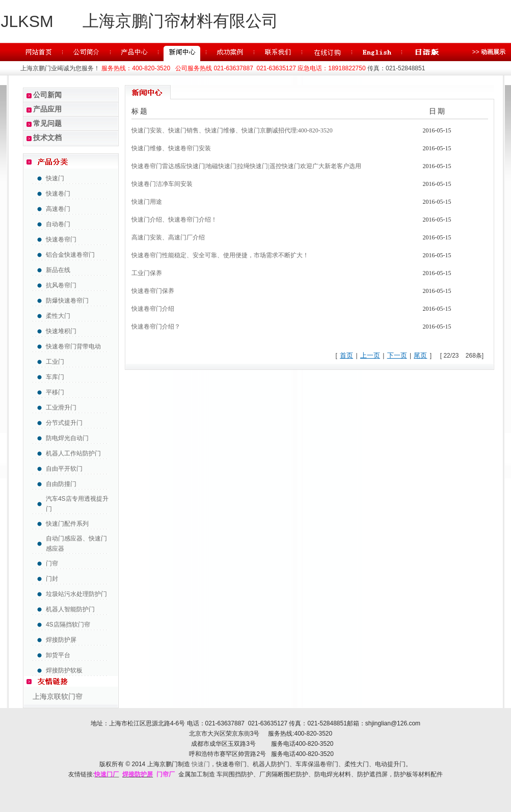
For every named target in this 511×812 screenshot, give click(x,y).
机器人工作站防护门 (73, 453)
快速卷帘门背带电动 (73, 346)
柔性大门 (58, 316)
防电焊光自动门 (67, 438)
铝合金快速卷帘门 (70, 255)
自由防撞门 (61, 484)
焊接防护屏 (61, 640)
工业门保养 (147, 273)
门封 (52, 579)
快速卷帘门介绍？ (156, 327)
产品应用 (47, 109)
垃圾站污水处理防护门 (76, 594)
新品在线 (58, 270)
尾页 (420, 355)
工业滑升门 (61, 408)
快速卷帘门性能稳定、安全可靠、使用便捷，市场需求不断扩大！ (220, 255)
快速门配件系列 (67, 524)
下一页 (397, 355)
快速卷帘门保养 (153, 291)
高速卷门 (58, 209)
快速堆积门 (61, 331)
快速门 (55, 178)
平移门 (55, 392)
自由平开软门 (64, 469)
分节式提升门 (64, 423)
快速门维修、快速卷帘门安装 (171, 148)
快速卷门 (58, 194)
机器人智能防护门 (70, 609)
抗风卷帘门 (61, 285)
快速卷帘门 (61, 239)
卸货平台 (58, 655)
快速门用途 (147, 202)
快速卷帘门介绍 (153, 309)
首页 (346, 355)
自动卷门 (58, 224)
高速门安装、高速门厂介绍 (168, 237)
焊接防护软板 (64, 670)
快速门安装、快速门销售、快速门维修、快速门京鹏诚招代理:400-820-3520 (232, 130)
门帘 (52, 563)
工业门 (55, 362)
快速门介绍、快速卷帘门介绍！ (174, 220)
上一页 (370, 355)
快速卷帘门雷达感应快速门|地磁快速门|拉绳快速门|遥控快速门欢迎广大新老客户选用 (246, 166)
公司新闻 (47, 95)
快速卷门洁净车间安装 (162, 184)
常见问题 (47, 123)
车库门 (55, 377)
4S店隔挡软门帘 (68, 625)
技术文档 (47, 138)
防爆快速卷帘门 (67, 301)
